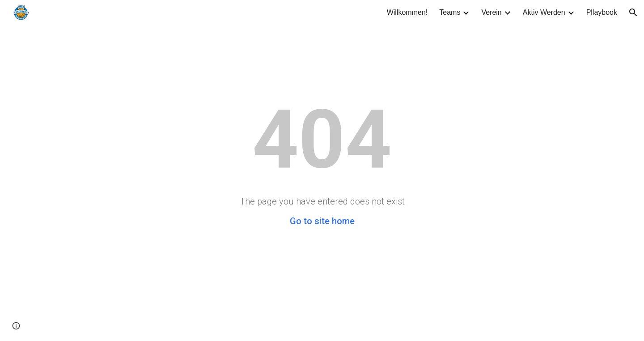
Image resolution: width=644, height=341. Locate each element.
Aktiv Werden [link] (544, 12)
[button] (633, 13)
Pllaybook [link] (602, 12)
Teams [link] (450, 12)
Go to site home (322, 221)
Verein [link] (491, 12)
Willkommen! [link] (407, 12)
